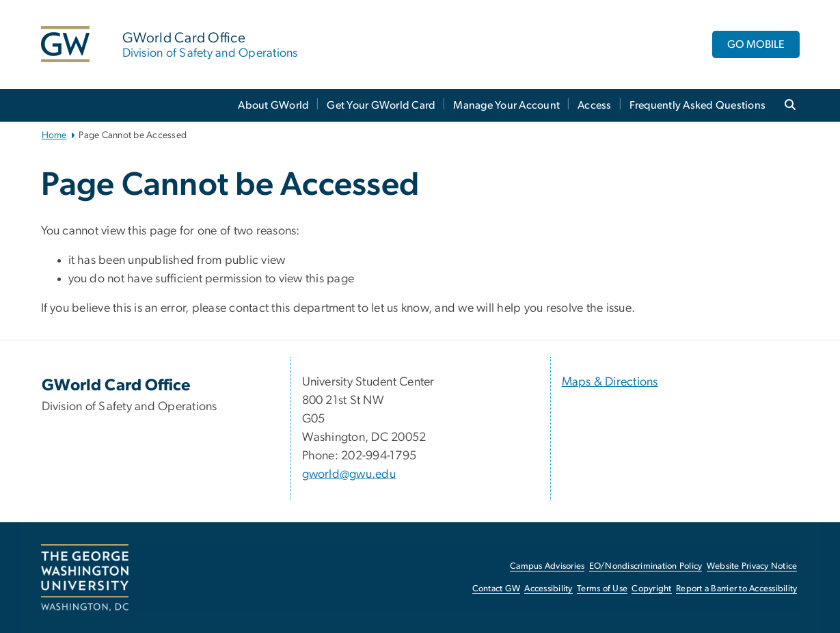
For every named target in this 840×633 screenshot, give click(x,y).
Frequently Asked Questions (698, 105)
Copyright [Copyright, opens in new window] (651, 589)
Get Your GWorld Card (381, 105)
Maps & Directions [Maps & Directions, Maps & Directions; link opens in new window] (610, 382)
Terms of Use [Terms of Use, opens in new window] (602, 589)
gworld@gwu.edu (349, 474)
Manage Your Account (506, 105)
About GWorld (273, 105)
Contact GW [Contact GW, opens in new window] (497, 589)
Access (595, 105)
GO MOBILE (756, 44)
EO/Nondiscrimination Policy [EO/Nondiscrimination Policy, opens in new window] (646, 566)
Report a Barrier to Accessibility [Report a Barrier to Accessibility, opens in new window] (736, 589)
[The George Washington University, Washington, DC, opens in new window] (85, 578)
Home (54, 135)
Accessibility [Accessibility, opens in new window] (548, 589)
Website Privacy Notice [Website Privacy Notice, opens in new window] (752, 566)
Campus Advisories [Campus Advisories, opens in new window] (547, 566)
